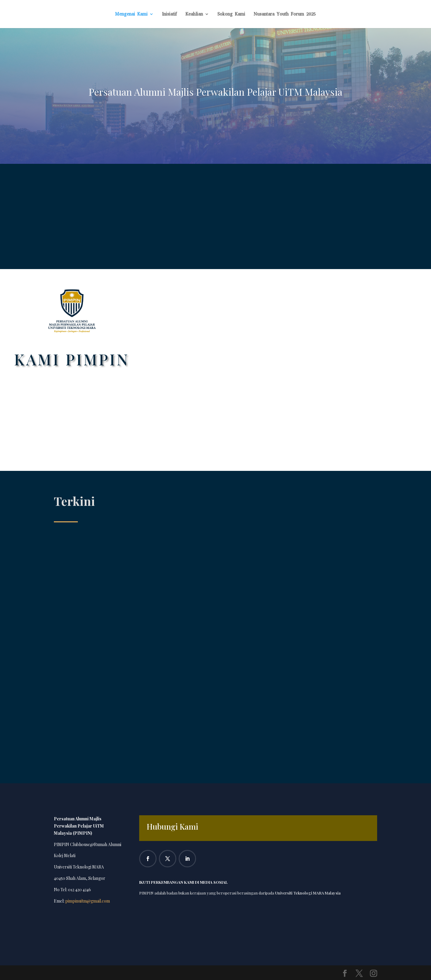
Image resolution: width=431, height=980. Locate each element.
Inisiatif (169, 14)
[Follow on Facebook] (148, 859)
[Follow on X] (168, 859)
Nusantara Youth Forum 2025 (285, 14)
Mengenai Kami (131, 14)
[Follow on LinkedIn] (187, 859)
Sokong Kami (231, 14)
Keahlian (194, 14)
